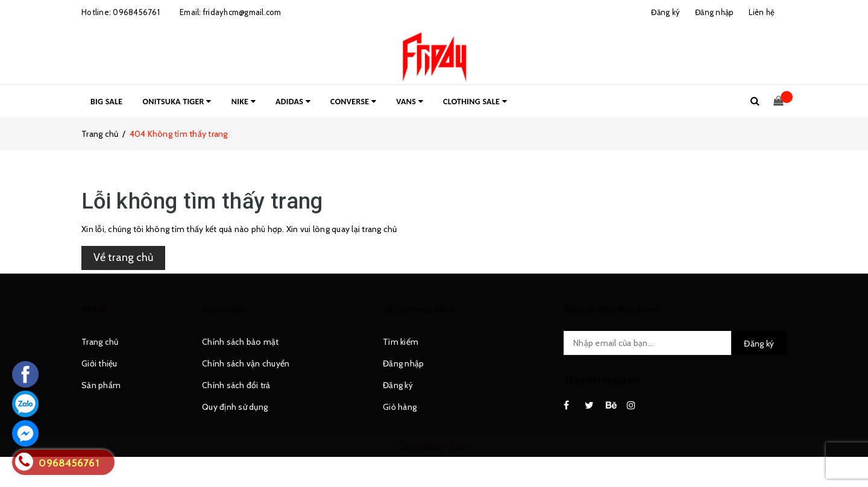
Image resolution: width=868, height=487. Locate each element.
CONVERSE (353, 102)
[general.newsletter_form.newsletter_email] (675, 343)
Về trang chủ (123, 257)
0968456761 (136, 12)
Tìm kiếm (401, 342)
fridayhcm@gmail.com (242, 12)
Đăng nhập (403, 363)
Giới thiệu (99, 363)
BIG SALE (106, 102)
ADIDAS (293, 102)
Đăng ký (398, 385)
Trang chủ (100, 342)
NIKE (244, 102)
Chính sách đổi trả (236, 385)
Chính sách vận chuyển (246, 363)
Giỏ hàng (400, 407)
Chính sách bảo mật (241, 342)
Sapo (459, 446)
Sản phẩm (101, 385)
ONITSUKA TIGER (177, 102)
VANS (410, 102)
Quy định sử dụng (235, 407)
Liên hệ (762, 12)
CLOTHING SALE (475, 102)
